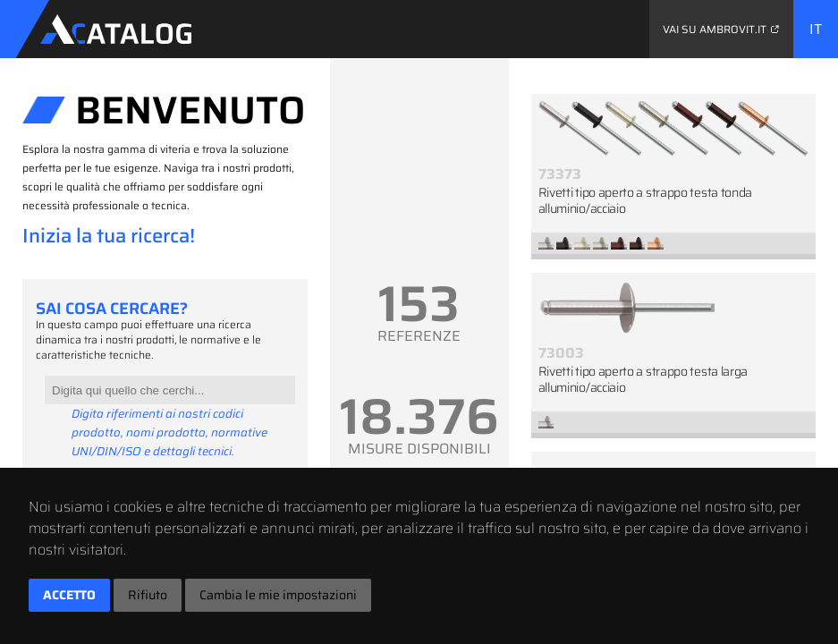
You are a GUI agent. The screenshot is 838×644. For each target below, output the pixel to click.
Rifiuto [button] (148, 595)
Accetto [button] (69, 595)
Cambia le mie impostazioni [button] (278, 595)
